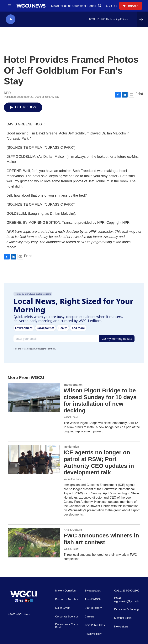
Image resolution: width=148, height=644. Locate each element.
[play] (11, 19)
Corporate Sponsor (66, 617)
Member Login (123, 618)
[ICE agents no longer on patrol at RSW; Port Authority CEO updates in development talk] (34, 460)
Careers (90, 617)
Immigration (71, 447)
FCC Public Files (95, 625)
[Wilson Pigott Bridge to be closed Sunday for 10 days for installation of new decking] (34, 398)
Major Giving (63, 608)
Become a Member (66, 599)
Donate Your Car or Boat (67, 626)
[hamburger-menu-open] (9, 6)
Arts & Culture (73, 530)
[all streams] (142, 19)
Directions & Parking (127, 609)
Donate (132, 6)
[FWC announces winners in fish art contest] (34, 543)
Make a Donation (65, 591)
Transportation (73, 385)
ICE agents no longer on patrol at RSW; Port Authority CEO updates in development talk (99, 462)
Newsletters (121, 627)
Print (139, 94)
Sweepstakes (93, 591)
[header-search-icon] (100, 6)
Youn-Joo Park (72, 479)
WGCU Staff (71, 417)
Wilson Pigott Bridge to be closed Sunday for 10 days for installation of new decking (100, 400)
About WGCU (93, 599)
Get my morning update (117, 339)
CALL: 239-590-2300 (127, 591)
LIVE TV (112, 6)
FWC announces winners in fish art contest (101, 539)
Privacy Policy (93, 634)
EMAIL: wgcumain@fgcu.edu (127, 600)
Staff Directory (93, 608)
